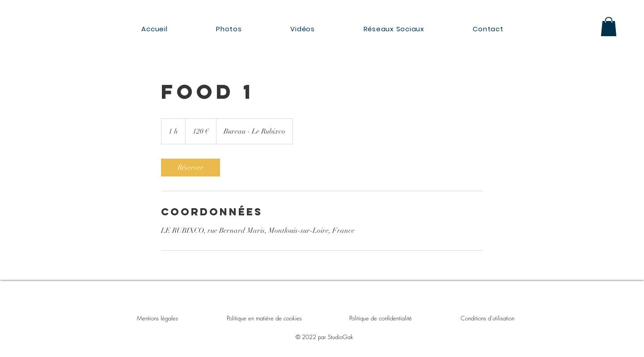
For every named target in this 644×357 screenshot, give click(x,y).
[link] (191, 168)
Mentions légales (157, 318)
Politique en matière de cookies (265, 318)
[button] (609, 27)
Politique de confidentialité (381, 318)
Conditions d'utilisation (487, 318)
